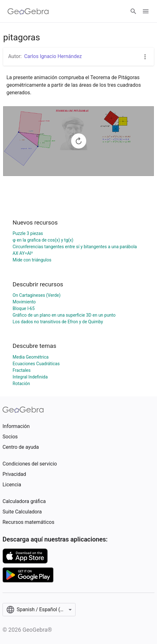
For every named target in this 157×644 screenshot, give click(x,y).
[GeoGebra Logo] (28, 11)
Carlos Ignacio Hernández (53, 56)
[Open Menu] (146, 11)
